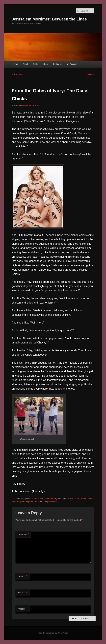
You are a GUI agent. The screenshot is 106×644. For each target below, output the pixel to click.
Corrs (71, 499)
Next (91, 74)
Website (22, 609)
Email (23, 593)
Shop (45, 64)
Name (23, 576)
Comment (23, 535)
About (25, 64)
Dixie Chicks (80, 499)
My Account (72, 64)
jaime (31, 502)
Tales (36, 499)
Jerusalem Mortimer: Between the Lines (49, 19)
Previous (17, 74)
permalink (52, 502)
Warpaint (21, 502)
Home (15, 64)
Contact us (57, 64)
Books (35, 64)
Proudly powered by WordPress (53, 633)
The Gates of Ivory (48, 499)
